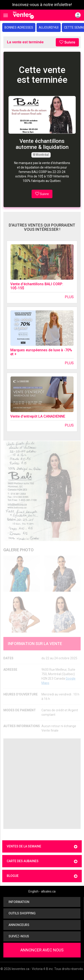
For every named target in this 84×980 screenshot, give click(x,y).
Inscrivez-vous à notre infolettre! (42, 5)
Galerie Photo (18, 550)
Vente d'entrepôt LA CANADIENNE (38, 416)
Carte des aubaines (42, 861)
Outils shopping (21, 913)
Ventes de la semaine (42, 847)
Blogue (42, 876)
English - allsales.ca (42, 891)
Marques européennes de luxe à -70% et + (41, 352)
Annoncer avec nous (42, 950)
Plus (69, 297)
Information (18, 902)
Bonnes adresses (19, 27)
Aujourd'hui (49, 27)
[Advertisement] (42, 784)
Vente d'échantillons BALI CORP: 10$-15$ (37, 286)
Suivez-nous (18, 936)
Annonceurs (18, 925)
